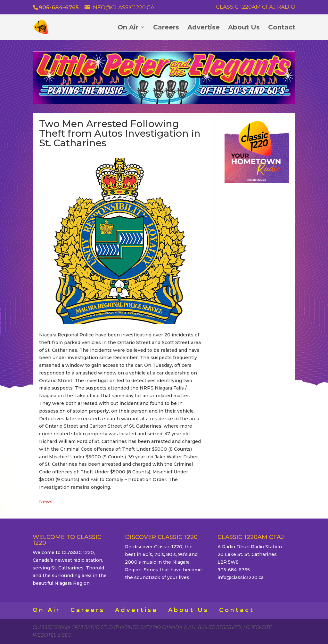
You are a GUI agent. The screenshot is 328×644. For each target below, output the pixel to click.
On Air (128, 28)
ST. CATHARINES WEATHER (257, 221)
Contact (282, 28)
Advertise (204, 28)
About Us (244, 28)
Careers (166, 28)
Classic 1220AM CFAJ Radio (256, 7)
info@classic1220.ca (241, 577)
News (46, 502)
